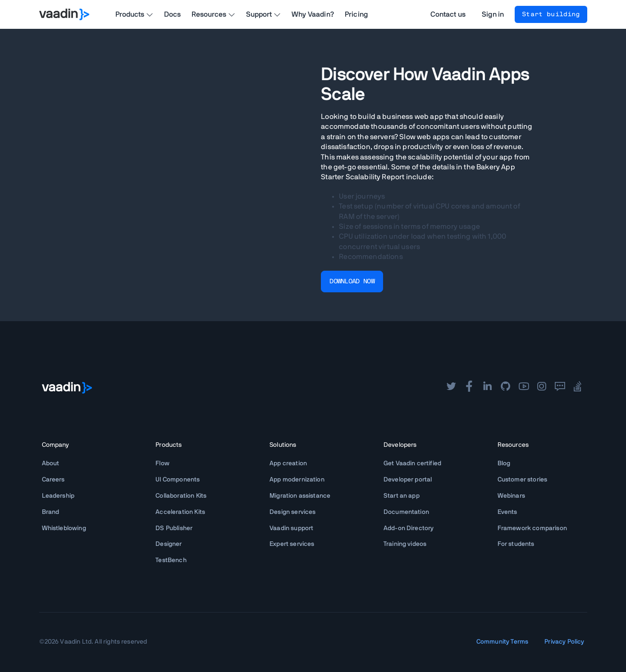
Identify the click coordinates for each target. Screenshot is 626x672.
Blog (504, 463)
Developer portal (408, 480)
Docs (173, 14)
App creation (288, 463)
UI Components (178, 480)
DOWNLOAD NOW (352, 282)
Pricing (356, 14)
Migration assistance (300, 496)
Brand (51, 512)
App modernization (297, 480)
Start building (551, 14)
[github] (506, 387)
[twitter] (451, 387)
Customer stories (523, 480)
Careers (53, 480)
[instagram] (542, 387)
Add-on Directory (409, 528)
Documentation (406, 512)
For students (516, 544)
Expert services (292, 544)
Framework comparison (532, 528)
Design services (292, 512)
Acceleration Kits (180, 512)
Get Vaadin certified (412, 463)
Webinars (511, 496)
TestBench (171, 560)
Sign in (493, 14)
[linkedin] (487, 387)
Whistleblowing (64, 528)
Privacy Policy (564, 642)
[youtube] (524, 387)
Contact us (448, 14)
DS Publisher (174, 528)
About (51, 463)
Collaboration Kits (181, 496)
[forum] (560, 387)
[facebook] (469, 387)
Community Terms (502, 642)
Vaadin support (291, 528)
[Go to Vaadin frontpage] (67, 388)
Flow (162, 463)
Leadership (58, 496)
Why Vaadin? (313, 14)
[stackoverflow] (578, 387)
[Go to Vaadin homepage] (64, 14)
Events (507, 512)
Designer (169, 544)
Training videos (405, 544)
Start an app (402, 496)
